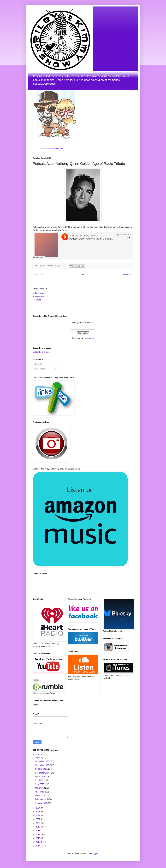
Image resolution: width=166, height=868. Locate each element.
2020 (38, 823)
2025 (38, 758)
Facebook (39, 293)
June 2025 (40, 784)
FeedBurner (89, 338)
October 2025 (41, 769)
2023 (38, 812)
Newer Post (39, 275)
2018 (38, 831)
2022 (38, 815)
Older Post (128, 275)
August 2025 (41, 777)
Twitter (38, 300)
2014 (38, 846)
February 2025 (42, 799)
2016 (38, 838)
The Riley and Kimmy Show (51, 149)
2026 (38, 754)
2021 (38, 819)
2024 (38, 808)
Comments (40, 369)
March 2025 (40, 796)
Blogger (95, 854)
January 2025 (41, 803)
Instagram (39, 296)
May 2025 (40, 788)
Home (83, 275)
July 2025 (39, 780)
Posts (38, 364)
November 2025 (42, 765)
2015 (38, 842)
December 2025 (42, 761)
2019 (38, 827)
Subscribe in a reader (42, 352)
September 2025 (42, 773)
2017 (38, 834)
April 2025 (40, 792)
